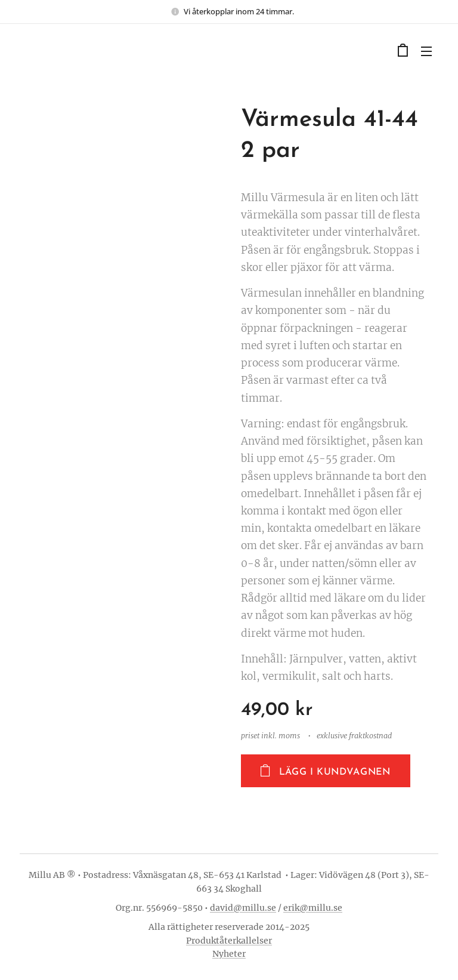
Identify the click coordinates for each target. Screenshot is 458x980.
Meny (426, 51)
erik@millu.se (313, 908)
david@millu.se (243, 908)
